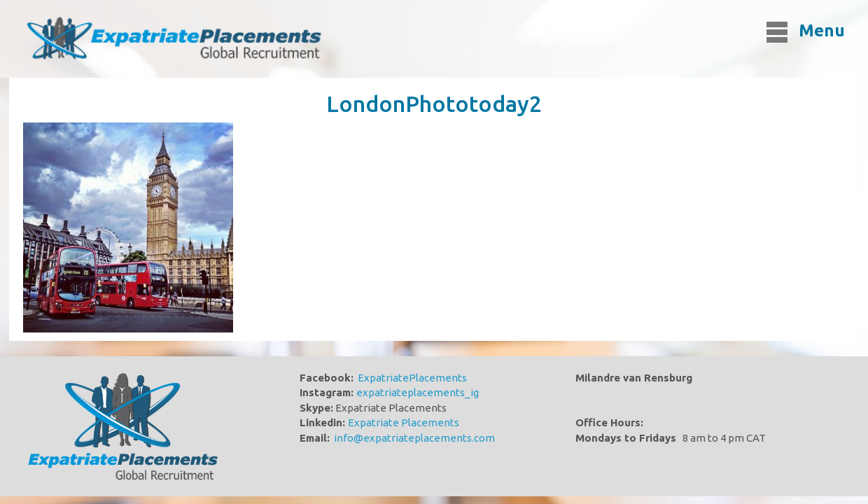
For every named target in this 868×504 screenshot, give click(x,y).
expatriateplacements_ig (418, 392)
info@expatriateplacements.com (414, 438)
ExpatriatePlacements (412, 378)
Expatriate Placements (404, 422)
